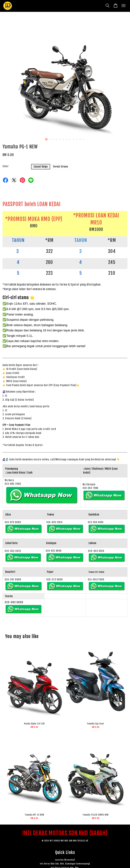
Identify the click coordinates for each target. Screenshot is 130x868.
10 (77, 139)
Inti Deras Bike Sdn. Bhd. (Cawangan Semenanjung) (65, 864)
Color (6, 166)
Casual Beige (41, 167)
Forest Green (60, 167)
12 (84, 139)
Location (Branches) (65, 860)
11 (80, 139)
